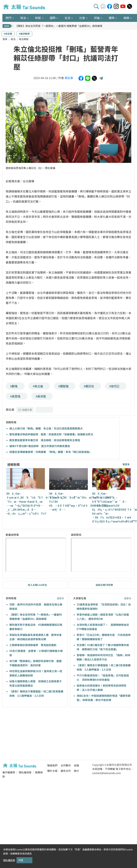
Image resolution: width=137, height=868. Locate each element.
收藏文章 (25, 410)
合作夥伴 (66, 765)
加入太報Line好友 (37, 585)
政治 (13, 39)
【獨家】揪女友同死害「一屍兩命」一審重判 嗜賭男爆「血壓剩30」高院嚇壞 (59, 26)
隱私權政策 (25, 772)
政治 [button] (23, 18)
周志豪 (69, 78)
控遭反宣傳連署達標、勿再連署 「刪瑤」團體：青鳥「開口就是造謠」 (51, 452)
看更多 (126, 464)
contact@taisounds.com (107, 773)
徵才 (76, 771)
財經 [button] (38, 18)
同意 (21, 860)
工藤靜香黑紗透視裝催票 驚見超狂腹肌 (33, 645)
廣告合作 (66, 771)
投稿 (76, 765)
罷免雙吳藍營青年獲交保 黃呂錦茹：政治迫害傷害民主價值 (45, 440)
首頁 (5, 39)
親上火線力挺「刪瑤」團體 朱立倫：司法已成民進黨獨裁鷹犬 (46, 428)
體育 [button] (112, 18)
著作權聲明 (9, 772)
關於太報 (52, 771)
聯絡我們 (52, 765)
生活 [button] (67, 18)
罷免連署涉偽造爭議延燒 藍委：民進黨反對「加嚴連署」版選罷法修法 (51, 434)
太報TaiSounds (25, 7)
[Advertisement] (31, 734)
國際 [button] (53, 18)
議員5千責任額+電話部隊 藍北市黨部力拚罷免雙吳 (40, 446)
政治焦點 (24, 39)
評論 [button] (97, 18)
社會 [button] (82, 18)
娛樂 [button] (126, 18)
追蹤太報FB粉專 (104, 585)
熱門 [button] (8, 18)
